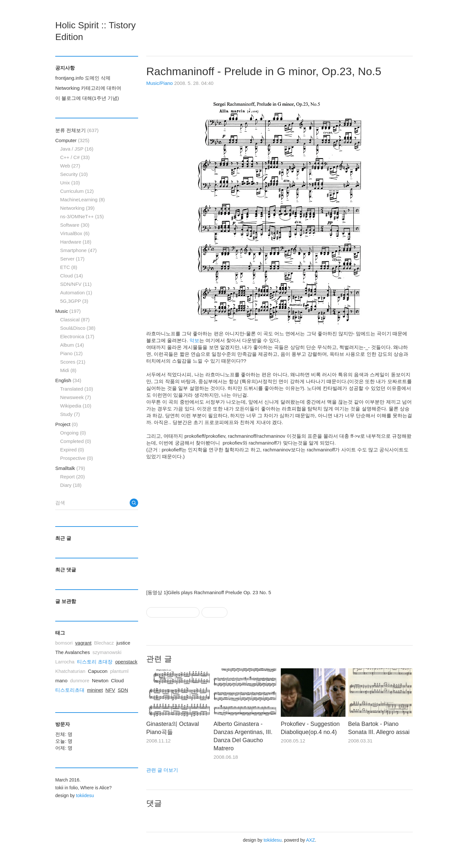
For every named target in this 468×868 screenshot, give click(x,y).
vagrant (83, 643)
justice (123, 643)
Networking (77, 208)
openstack (126, 662)
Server (72, 259)
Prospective (77, 458)
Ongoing (73, 433)
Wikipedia (76, 406)
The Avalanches (72, 652)
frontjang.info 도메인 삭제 (83, 78)
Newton (100, 681)
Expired (72, 450)
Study (70, 414)
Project (66, 424)
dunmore (80, 681)
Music (68, 311)
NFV (110, 690)
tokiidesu (273, 840)
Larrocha (65, 662)
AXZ (311, 840)
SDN (123, 690)
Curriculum (77, 191)
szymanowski (107, 652)
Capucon (98, 671)
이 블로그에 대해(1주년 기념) (87, 98)
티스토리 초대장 (95, 662)
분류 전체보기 (77, 130)
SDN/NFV (76, 284)
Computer (72, 140)
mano (61, 681)
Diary (71, 485)
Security (74, 174)
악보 (194, 340)
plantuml (119, 671)
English (68, 380)
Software (75, 225)
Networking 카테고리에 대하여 (88, 88)
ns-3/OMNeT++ (82, 216)
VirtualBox (75, 233)
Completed (76, 441)
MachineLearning (83, 200)
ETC (69, 267)
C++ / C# (75, 157)
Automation (76, 293)
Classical (75, 320)
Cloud (71, 276)
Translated (77, 389)
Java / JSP (77, 149)
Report (72, 477)
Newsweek (76, 397)
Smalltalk (70, 468)
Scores (73, 362)
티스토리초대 (70, 690)
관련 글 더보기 (162, 770)
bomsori (64, 643)
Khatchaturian (70, 671)
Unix (70, 183)
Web (70, 166)
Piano (71, 353)
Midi (68, 370)
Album (72, 345)
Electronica (77, 336)
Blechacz (104, 643)
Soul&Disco (78, 328)
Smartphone (78, 250)
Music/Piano (160, 83)
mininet (95, 690)
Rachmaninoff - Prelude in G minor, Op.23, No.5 (264, 71)
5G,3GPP (74, 301)
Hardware (76, 242)
